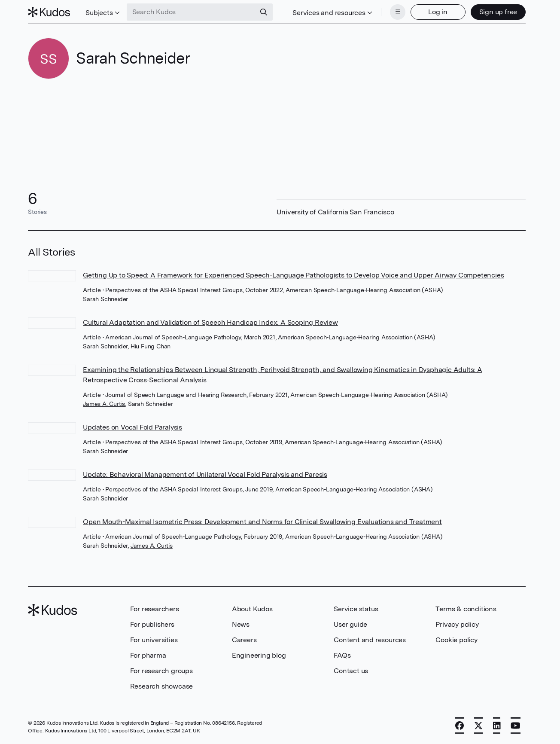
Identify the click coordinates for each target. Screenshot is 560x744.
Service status (356, 609)
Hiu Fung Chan (151, 346)
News (241, 624)
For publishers (152, 624)
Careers (244, 640)
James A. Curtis (104, 404)
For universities (154, 640)
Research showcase (162, 686)
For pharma (148, 655)
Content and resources (370, 640)
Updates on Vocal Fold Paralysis (132, 427)
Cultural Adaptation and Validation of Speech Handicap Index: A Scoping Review (210, 322)
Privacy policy (457, 624)
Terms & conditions (466, 609)
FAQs (342, 655)
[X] (478, 726)
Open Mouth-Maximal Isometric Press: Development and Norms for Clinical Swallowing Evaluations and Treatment (262, 522)
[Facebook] (460, 726)
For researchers (155, 609)
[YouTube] (516, 726)
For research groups (161, 671)
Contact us (351, 671)
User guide (350, 624)
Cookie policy (456, 640)
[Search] (264, 12)
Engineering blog (259, 655)
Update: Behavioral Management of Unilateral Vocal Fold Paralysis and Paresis (205, 474)
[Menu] (398, 12)
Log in (438, 12)
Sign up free (498, 12)
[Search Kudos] (191, 12)
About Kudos (252, 609)
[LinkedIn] (497, 726)
